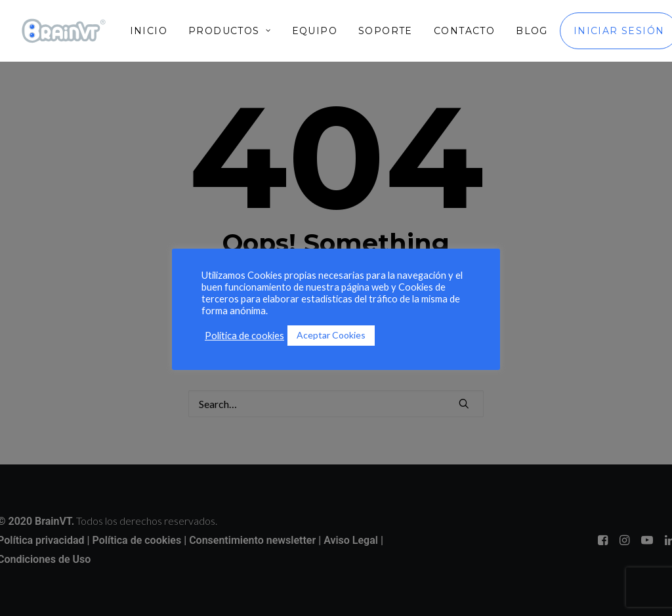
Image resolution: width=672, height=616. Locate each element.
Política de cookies (244, 336)
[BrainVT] (64, 31)
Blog (532, 31)
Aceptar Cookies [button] (331, 335)
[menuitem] (153, 31)
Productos (230, 31)
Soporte (386, 31)
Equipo (315, 31)
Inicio (149, 31)
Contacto (464, 31)
